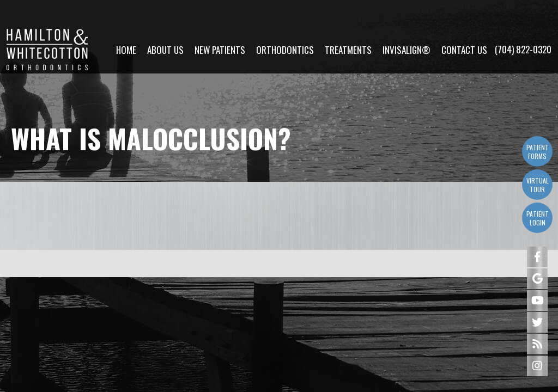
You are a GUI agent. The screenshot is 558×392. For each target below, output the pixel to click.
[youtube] (537, 301)
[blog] (537, 344)
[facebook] (537, 257)
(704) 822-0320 (523, 22)
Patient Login (538, 218)
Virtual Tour (538, 185)
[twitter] (537, 322)
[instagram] (537, 366)
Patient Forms (538, 152)
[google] (537, 279)
